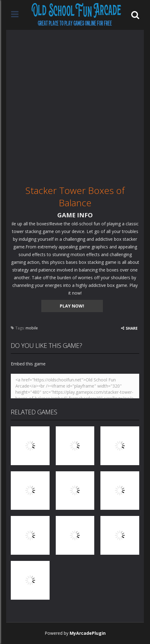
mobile (32, 328)
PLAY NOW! (72, 306)
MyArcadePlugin (88, 633)
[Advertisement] (75, 105)
